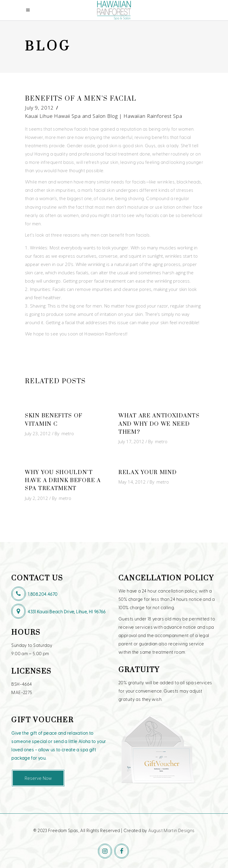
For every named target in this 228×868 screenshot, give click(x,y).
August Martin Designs (171, 830)
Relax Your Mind (148, 472)
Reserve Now (38, 778)
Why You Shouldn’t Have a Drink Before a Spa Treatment (63, 480)
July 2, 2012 (37, 498)
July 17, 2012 (131, 441)
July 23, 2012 (38, 433)
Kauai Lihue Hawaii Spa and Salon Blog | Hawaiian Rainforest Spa (104, 116)
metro (68, 433)
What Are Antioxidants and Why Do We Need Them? (159, 424)
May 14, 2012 (132, 482)
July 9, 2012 (39, 108)
